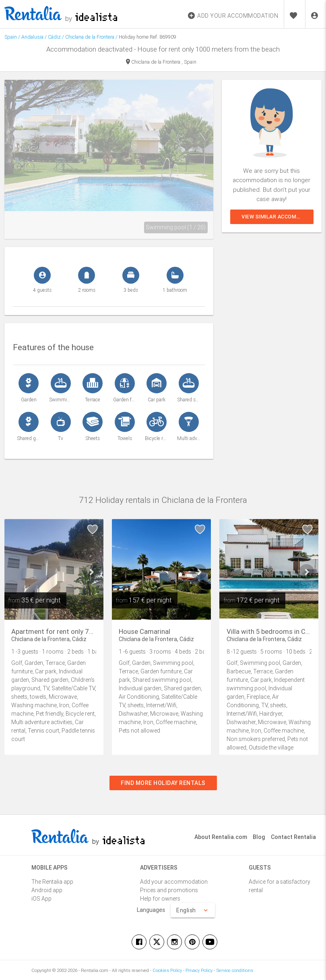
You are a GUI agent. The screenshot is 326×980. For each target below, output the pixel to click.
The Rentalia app (52, 882)
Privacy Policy (199, 970)
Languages (151, 910)
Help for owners (160, 899)
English (193, 910)
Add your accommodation (174, 882)
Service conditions (235, 970)
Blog (259, 837)
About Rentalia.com (221, 837)
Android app (47, 890)
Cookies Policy (167, 970)
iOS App (41, 899)
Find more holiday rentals (163, 783)
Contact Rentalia (293, 837)
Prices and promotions (169, 890)
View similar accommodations (278, 217)
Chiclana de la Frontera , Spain (161, 62)
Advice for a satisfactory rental (280, 886)
